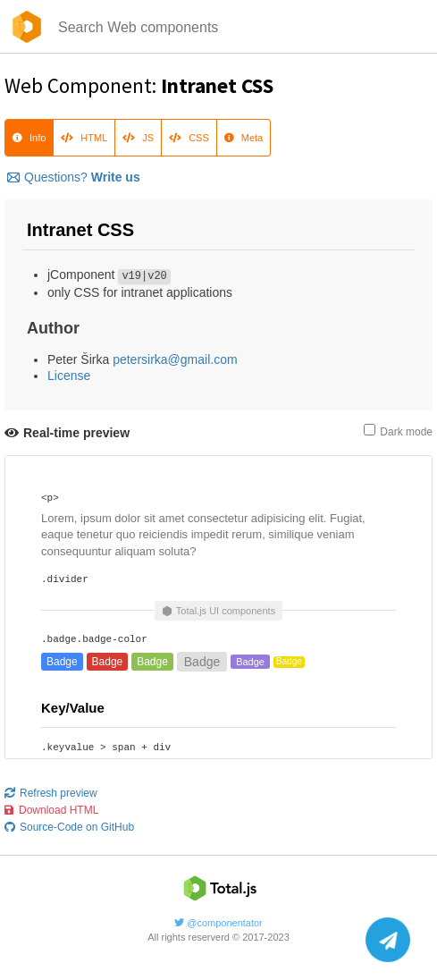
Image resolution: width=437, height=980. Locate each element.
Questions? (74, 177)
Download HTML (51, 810)
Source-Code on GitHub (69, 827)
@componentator (218, 923)
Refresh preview (51, 793)
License (69, 376)
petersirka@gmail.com (175, 359)
